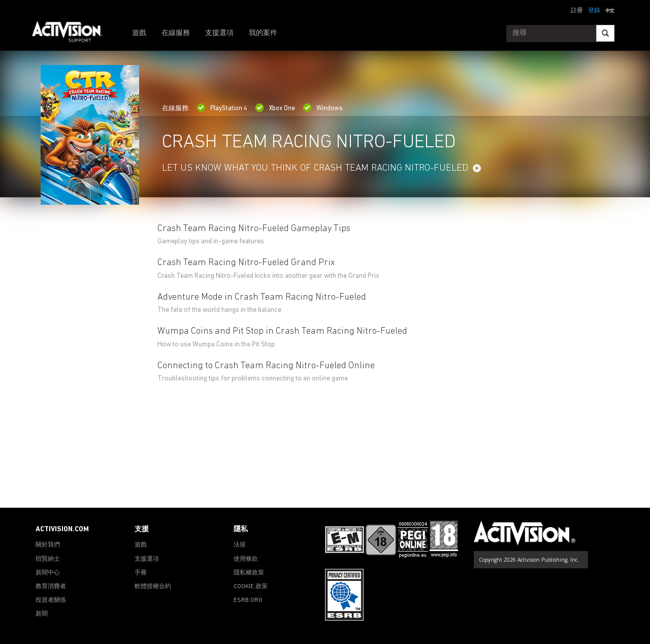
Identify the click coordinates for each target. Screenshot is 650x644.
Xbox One (275, 108)
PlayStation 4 (222, 108)
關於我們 (48, 545)
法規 (240, 545)
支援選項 (219, 33)
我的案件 (263, 33)
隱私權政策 (249, 573)
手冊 (141, 573)
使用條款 (246, 559)
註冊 (577, 11)
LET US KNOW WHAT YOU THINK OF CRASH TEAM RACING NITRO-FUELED (315, 168)
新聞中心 (48, 573)
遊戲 (139, 33)
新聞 (42, 614)
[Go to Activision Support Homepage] (72, 34)
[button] (610, 10)
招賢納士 (48, 559)
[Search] (605, 33)
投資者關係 (51, 600)
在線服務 (176, 33)
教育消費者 (51, 587)
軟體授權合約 (153, 587)
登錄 (594, 11)
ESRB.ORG (248, 600)
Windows (323, 108)
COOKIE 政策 (251, 587)
